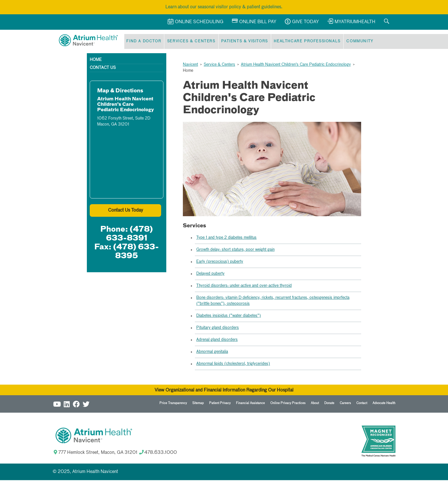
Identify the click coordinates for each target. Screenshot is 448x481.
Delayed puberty (210, 275)
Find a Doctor (143, 42)
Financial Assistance (250, 404)
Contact (362, 404)
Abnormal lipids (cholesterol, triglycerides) (233, 365)
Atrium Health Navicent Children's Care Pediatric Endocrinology (296, 65)
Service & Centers (219, 65)
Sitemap (198, 404)
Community (355, 42)
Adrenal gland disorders (217, 341)
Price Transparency (173, 404)
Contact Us (103, 69)
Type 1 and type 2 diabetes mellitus (226, 238)
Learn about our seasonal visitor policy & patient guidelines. (224, 7)
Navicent (190, 65)
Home (96, 61)
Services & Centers (189, 42)
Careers (345, 404)
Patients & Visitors (242, 42)
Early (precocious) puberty (220, 263)
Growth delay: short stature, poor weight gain (235, 251)
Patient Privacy (220, 404)
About (315, 404)
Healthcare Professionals (303, 42)
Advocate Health (384, 404)
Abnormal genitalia (212, 353)
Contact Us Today (126, 211)
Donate (329, 404)
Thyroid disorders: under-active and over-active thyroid (244, 287)
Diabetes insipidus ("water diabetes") (229, 317)
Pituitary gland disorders (218, 329)
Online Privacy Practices (288, 404)
